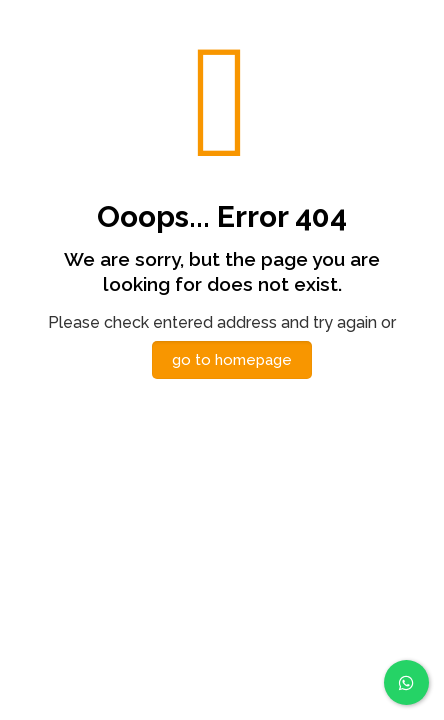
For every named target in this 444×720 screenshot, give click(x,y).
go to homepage (232, 360)
